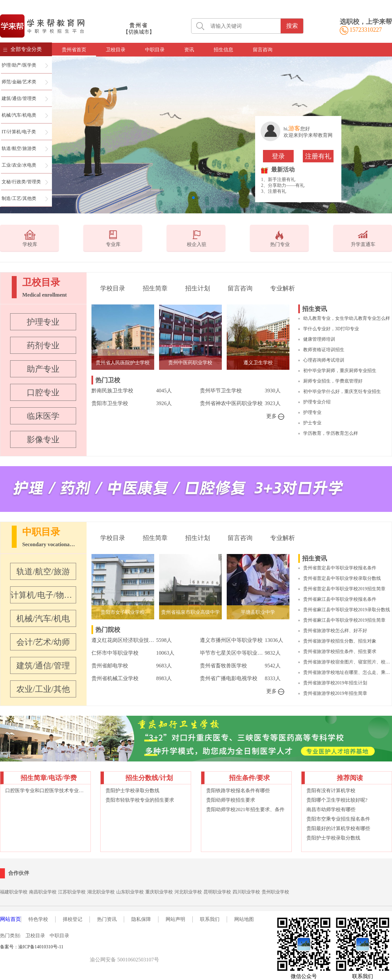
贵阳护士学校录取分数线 (132, 791)
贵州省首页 (74, 50)
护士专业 (312, 423)
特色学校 (38, 919)
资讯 (189, 50)
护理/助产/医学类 (19, 65)
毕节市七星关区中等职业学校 (232, 653)
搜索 (292, 26)
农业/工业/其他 (43, 689)
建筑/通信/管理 (43, 666)
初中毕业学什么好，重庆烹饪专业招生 (342, 392)
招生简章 (155, 288)
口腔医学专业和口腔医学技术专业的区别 (45, 791)
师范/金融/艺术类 (19, 82)
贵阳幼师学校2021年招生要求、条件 (245, 809)
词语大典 (96, 947)
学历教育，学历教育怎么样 (331, 433)
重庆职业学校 (159, 892)
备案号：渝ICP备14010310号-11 (32, 947)
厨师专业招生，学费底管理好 (333, 381)
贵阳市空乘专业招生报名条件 (338, 819)
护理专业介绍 (317, 402)
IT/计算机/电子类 (19, 132)
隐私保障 (141, 919)
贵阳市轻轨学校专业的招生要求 (140, 800)
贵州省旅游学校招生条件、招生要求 (340, 652)
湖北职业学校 (101, 892)
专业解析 (283, 288)
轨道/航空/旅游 (43, 572)
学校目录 (113, 288)
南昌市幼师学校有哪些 (331, 809)
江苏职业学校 (72, 892)
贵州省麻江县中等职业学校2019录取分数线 (347, 610)
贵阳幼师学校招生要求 (231, 800)
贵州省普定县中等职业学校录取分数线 (342, 578)
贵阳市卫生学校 (110, 403)
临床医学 (43, 416)
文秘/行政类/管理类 (21, 182)
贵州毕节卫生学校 (221, 391)
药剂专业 (43, 345)
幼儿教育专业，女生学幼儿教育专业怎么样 (347, 318)
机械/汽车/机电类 (19, 115)
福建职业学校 (14, 892)
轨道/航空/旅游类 (19, 148)
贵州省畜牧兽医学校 (223, 666)
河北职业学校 (188, 892)
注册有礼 (318, 156)
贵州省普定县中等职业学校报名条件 (340, 568)
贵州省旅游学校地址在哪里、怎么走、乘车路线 (347, 672)
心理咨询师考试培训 (324, 360)
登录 (278, 156)
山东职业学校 (130, 892)
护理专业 (43, 322)
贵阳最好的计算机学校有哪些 (338, 828)
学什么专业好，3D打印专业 (331, 329)
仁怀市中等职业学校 (115, 653)
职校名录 (77, 947)
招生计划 (198, 288)
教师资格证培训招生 (324, 350)
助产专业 (43, 369)
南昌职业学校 (43, 892)
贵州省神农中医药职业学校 (231, 403)
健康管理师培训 (319, 339)
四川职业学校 (246, 892)
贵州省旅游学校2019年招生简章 (335, 693)
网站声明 (175, 919)
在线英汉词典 (119, 947)
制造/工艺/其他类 (19, 198)
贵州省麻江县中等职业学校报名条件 (340, 599)
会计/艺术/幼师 (43, 642)
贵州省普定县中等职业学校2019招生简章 (344, 589)
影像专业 (43, 440)
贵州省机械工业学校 (115, 678)
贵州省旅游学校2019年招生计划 (335, 683)
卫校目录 (116, 50)
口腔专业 (43, 392)
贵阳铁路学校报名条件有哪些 (238, 791)
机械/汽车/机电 (43, 619)
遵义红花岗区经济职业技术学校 (124, 640)
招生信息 (223, 50)
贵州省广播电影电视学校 (229, 678)
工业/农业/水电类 (19, 165)
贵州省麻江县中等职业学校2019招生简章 (344, 620)
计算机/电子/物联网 (43, 595)
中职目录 (155, 50)
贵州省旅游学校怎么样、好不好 (335, 631)
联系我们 (210, 919)
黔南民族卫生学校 (112, 391)
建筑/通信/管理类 (19, 98)
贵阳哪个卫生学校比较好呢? (337, 800)
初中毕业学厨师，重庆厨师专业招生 (340, 371)
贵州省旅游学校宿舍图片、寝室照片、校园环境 (347, 662)
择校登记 (73, 919)
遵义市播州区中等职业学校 (231, 640)
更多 (275, 416)
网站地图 (244, 919)
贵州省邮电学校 (110, 666)
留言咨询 (263, 50)
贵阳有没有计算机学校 (331, 791)
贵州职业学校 (275, 892)
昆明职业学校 (217, 892)
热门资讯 (107, 919)
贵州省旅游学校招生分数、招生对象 (340, 641)
